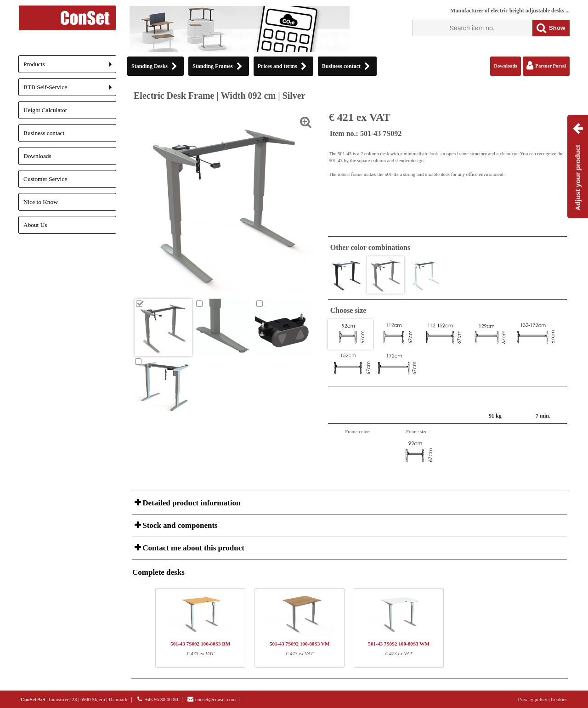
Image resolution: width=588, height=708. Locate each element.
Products (70, 67)
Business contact (44, 133)
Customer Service (45, 179)
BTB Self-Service (70, 90)
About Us (35, 225)
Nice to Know (41, 202)
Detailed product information (190, 503)
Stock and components (179, 525)
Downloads (37, 156)
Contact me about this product (192, 548)
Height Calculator (45, 110)
